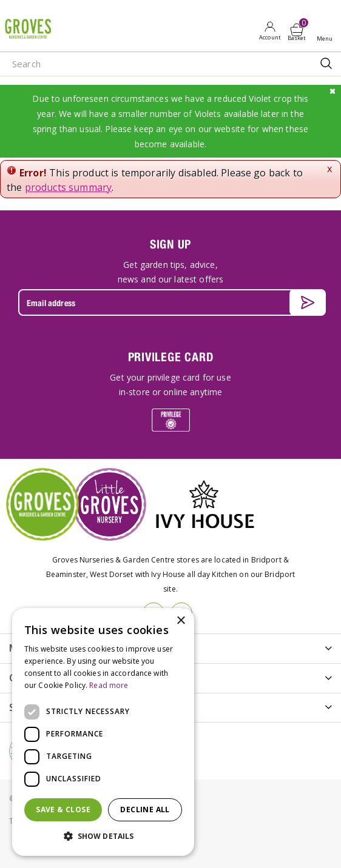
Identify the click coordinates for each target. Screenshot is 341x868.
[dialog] (103, 732)
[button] (103, 836)
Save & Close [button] (63, 810)
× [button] (181, 621)
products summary (69, 187)
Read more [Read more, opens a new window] (109, 685)
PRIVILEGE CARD (171, 357)
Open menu (327, 31)
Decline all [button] (145, 810)
